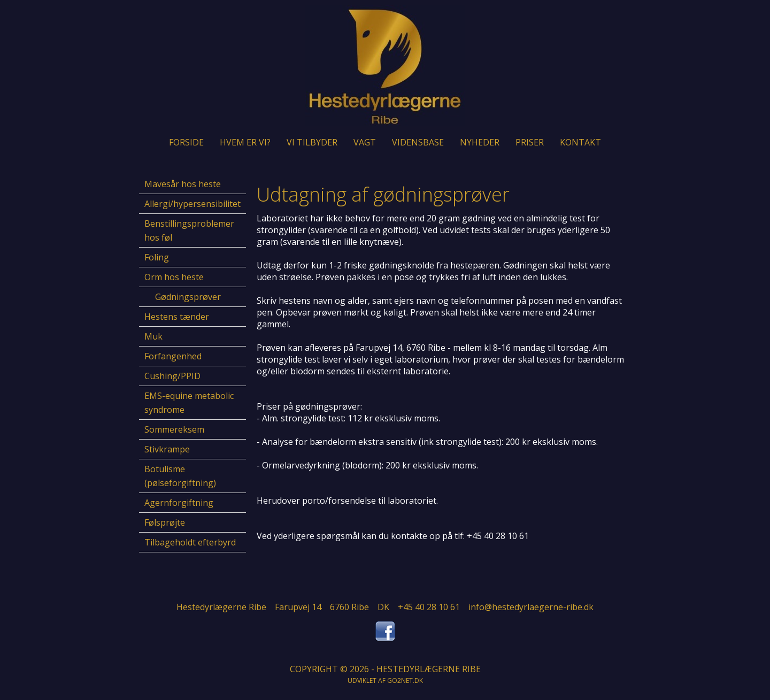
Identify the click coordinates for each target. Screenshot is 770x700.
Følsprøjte (165, 522)
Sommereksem (174, 429)
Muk (153, 336)
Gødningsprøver (188, 297)
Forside (186, 142)
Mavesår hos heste (183, 184)
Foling (157, 257)
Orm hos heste (174, 277)
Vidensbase (418, 142)
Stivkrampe (167, 449)
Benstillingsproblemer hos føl (189, 230)
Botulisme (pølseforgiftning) (180, 476)
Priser (530, 142)
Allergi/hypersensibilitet (192, 204)
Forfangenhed (173, 356)
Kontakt (580, 142)
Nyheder (480, 142)
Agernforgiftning (179, 503)
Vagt (365, 142)
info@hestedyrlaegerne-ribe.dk (531, 607)
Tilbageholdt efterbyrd (190, 542)
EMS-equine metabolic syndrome (189, 403)
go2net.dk (405, 680)
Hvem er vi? (245, 142)
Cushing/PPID (172, 376)
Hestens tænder (177, 317)
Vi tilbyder (312, 142)
